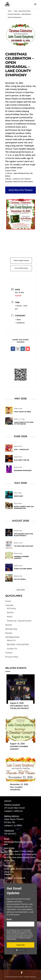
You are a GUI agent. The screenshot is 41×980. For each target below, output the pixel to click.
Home (10, 11)
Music (18, 320)
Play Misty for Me (22, 460)
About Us (11, 640)
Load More (21, 590)
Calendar (9, 605)
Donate (9, 625)
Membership (11, 629)
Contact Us (12, 649)
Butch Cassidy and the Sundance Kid (24, 507)
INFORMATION (12, 637)
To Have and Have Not (24, 546)
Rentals (9, 633)
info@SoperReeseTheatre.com (18, 842)
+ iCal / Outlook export (21, 268)
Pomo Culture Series (23, 569)
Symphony (20, 323)
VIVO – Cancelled (21, 449)
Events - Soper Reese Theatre (22, 11)
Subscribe (21, 945)
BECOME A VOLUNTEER (18, 644)
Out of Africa (20, 579)
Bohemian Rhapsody (23, 470)
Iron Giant (19, 496)
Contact (9, 653)
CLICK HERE (24, 179)
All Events (11, 608)
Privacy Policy (12, 657)
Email (9, 919)
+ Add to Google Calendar (21, 260)
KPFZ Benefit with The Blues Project (24, 535)
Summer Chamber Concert (21, 557)
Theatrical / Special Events (19, 621)
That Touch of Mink (22, 412)
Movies (10, 612)
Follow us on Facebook (15, 878)
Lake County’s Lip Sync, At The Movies (24, 423)
